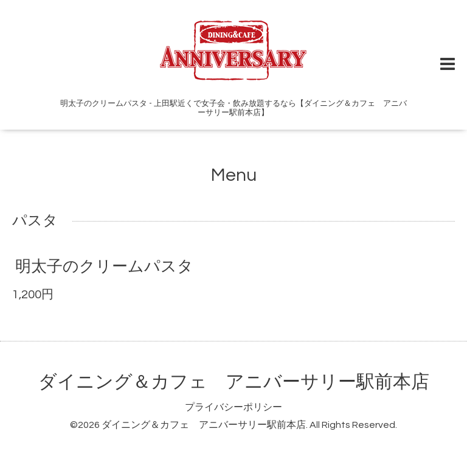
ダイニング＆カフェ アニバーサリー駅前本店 (234, 382)
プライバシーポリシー (233, 407)
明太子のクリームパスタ (104, 267)
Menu (234, 175)
